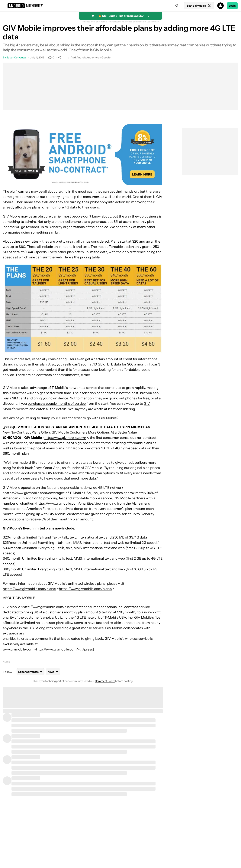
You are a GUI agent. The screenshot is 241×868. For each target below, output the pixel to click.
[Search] (177, 6)
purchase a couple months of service (57, 404)
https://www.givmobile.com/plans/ (30, 589)
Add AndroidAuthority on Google (88, 58)
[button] (120, 6)
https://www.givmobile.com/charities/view (69, 503)
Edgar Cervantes (16, 57)
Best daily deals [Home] (199, 6)
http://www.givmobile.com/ (65, 438)
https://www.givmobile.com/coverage (34, 493)
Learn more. (153, 22)
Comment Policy (105, 681)
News (6, 662)
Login (232, 6)
